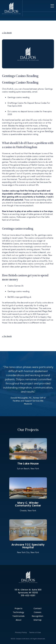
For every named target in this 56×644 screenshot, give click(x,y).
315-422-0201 (28, 595)
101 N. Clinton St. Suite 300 (28, 590)
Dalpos (11, 8)
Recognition (38, 616)
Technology (18, 612)
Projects (19, 608)
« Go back (7, 33)
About (19, 620)
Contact (38, 608)
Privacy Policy (21, 632)
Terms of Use (35, 632)
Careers (38, 612)
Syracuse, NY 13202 (28, 593)
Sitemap (38, 620)
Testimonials (18, 616)
